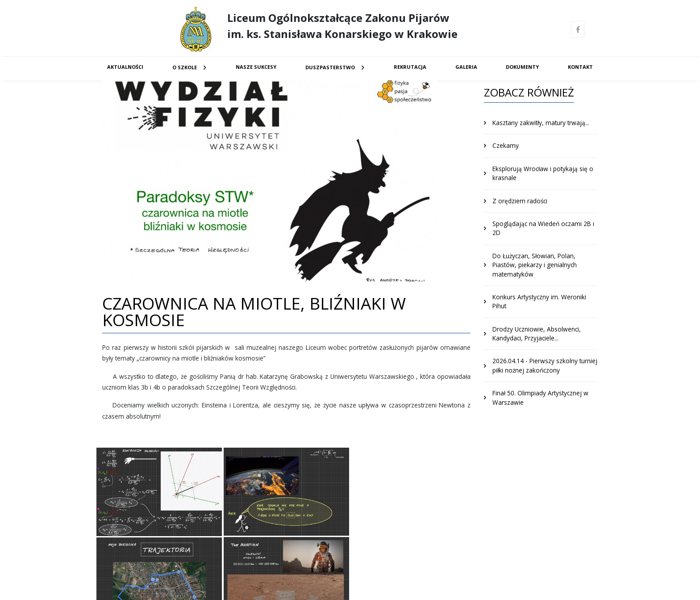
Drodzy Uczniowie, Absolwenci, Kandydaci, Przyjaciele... (537, 334)
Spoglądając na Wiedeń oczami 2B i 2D (543, 228)
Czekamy (506, 145)
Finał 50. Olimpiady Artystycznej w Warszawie (540, 397)
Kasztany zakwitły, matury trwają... (541, 123)
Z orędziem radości (520, 201)
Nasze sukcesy (256, 67)
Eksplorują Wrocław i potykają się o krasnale (543, 173)
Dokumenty (522, 67)
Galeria (466, 67)
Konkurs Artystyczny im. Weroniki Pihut (539, 301)
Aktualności (125, 67)
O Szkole (185, 67)
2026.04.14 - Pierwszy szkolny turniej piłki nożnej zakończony (545, 365)
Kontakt (580, 67)
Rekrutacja (410, 67)
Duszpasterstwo (330, 67)
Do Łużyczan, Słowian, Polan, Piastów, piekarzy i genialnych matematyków (535, 265)
